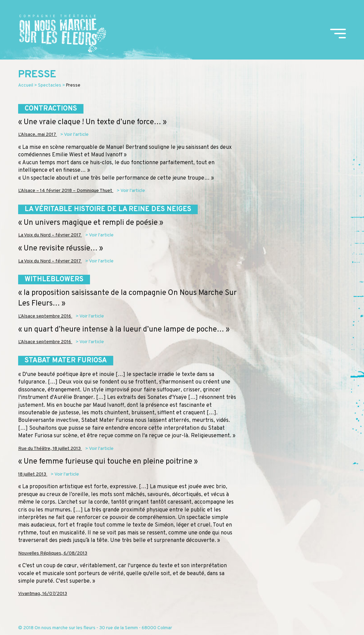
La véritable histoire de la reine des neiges (108, 209)
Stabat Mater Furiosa (66, 361)
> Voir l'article (74, 135)
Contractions (51, 109)
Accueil (26, 86)
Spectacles (50, 86)
